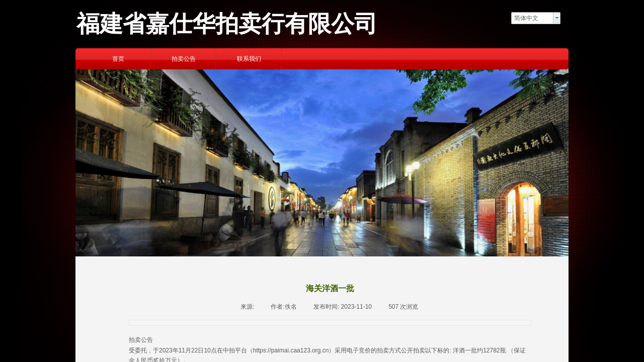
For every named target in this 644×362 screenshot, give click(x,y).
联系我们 (249, 59)
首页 (118, 59)
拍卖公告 (184, 59)
